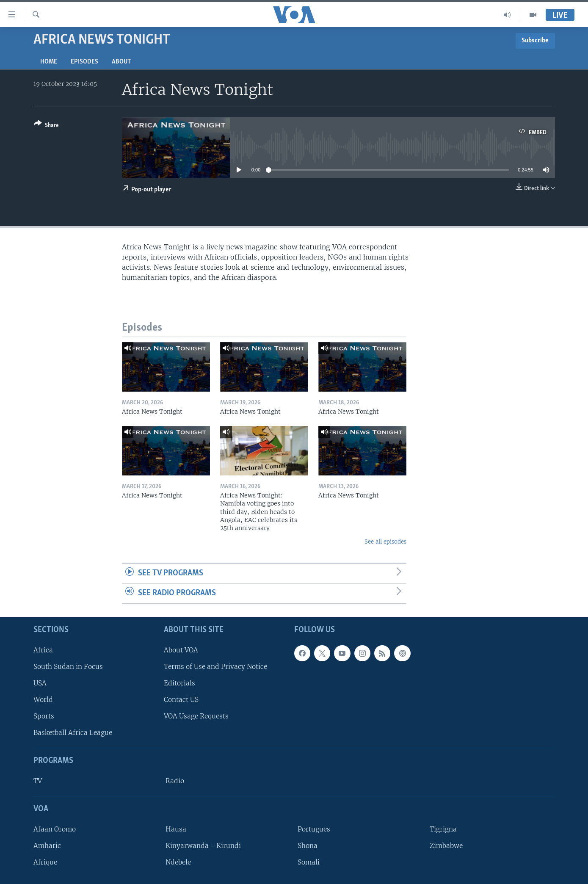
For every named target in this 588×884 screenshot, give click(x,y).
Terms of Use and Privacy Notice (215, 666)
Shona (308, 846)
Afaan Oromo (55, 829)
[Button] (46, 126)
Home (49, 62)
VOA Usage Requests (196, 716)
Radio (175, 781)
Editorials (179, 683)
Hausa (176, 829)
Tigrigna (443, 829)
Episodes (84, 62)
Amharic (47, 846)
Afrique (45, 862)
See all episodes (385, 542)
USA (40, 683)
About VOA (181, 650)
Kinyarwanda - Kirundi (203, 846)
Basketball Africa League (73, 733)
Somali (309, 862)
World (43, 700)
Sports (44, 716)
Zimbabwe (446, 846)
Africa (43, 650)
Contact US (181, 700)
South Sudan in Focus (68, 666)
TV (38, 781)
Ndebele (178, 862)
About (121, 62)
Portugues (314, 829)
